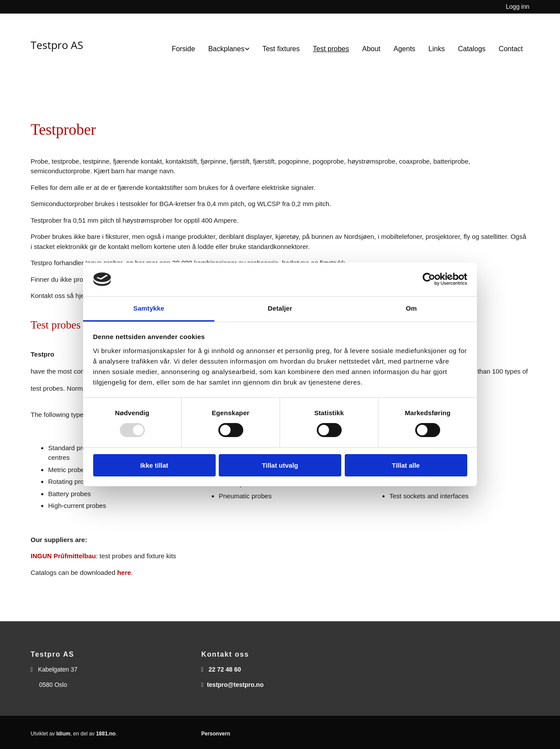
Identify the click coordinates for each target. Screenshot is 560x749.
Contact (511, 49)
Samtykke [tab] (149, 308)
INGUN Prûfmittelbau (63, 556)
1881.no (106, 734)
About (371, 49)
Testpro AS (57, 45)
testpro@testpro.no (235, 685)
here (124, 572)
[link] (229, 49)
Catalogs (472, 49)
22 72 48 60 (225, 669)
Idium (63, 734)
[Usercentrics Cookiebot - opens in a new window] (429, 279)
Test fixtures (281, 49)
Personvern (216, 734)
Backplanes (226, 49)
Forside (184, 49)
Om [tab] (411, 308)
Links (436, 49)
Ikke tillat (154, 465)
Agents (405, 49)
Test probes (331, 49)
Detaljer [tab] (280, 308)
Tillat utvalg (280, 465)
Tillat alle (406, 465)
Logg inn (518, 7)
